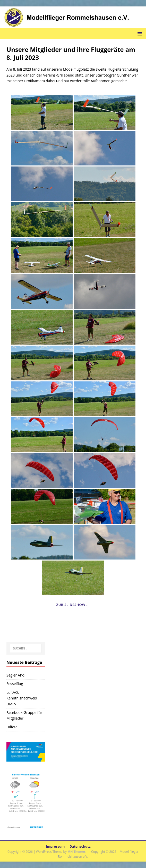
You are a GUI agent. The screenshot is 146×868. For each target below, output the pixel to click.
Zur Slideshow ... (73, 605)
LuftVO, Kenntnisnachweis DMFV (22, 698)
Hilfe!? (12, 727)
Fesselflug (15, 684)
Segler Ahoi (16, 675)
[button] (139, 33)
